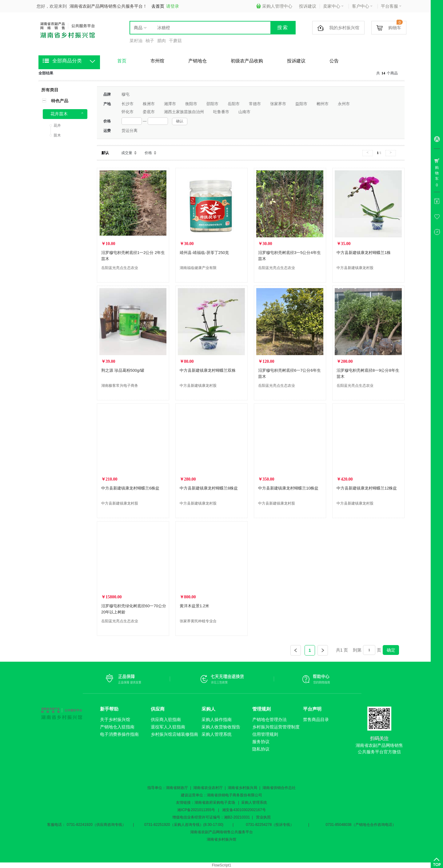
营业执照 (263, 817)
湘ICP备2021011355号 (196, 810)
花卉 (57, 125)
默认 (105, 153)
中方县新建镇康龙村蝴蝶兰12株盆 (367, 488)
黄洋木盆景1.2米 (194, 606)
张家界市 (278, 104)
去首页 (158, 6)
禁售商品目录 (316, 719)
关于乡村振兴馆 (115, 719)
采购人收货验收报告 (221, 727)
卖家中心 (333, 6)
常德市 (255, 104)
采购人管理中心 (274, 6)
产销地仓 (198, 61)
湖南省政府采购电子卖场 (215, 803)
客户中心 (362, 6)
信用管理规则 (265, 734)
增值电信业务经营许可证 (193, 817)
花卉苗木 (59, 114)
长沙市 (128, 104)
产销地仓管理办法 (269, 719)
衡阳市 (191, 104)
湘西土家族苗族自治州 (184, 112)
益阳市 (301, 104)
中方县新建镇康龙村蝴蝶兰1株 (364, 253)
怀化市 (128, 112)
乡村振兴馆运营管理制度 (276, 727)
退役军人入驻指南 (168, 727)
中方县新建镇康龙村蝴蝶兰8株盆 (209, 488)
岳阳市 (234, 104)
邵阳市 (212, 104)
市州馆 (157, 61)
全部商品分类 (67, 61)
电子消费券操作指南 (119, 734)
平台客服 (391, 6)
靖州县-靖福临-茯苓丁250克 (204, 253)
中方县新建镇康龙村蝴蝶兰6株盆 (130, 488)
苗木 (57, 135)
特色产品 (60, 101)
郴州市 (323, 104)
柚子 (150, 41)
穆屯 (126, 94)
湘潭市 (170, 104)
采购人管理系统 (217, 734)
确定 (391, 650)
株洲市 (149, 104)
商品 (138, 28)
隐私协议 (261, 749)
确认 (180, 121)
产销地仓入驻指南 (117, 727)
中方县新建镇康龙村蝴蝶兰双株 (208, 370)
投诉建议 (308, 6)
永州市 (344, 104)
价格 (148, 153)
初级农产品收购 (247, 61)
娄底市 (149, 112)
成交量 (127, 153)
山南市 (244, 112)
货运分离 (130, 131)
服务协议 (261, 742)
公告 (334, 61)
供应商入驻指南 (166, 719)
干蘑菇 (175, 41)
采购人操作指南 (217, 719)
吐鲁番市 (221, 112)
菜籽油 (136, 41)
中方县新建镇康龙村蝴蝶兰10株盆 (288, 488)
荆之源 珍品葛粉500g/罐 (123, 370)
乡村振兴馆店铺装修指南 (174, 734)
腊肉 (162, 41)
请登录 (173, 6)
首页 (122, 61)
